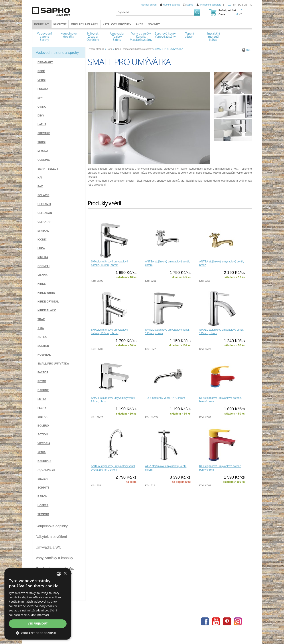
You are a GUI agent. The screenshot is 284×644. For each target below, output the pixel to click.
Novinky (154, 24)
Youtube (216, 621)
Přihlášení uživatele (210, 5)
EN (245, 5)
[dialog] (38, 604)
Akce (140, 24)
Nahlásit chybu (148, 5)
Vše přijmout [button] (38, 624)
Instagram (238, 621)
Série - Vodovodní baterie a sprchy (134, 49)
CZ (229, 5)
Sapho (190, 5)
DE (240, 5)
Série (110, 49)
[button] (38, 633)
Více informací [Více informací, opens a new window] (40, 615)
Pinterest (227, 621)
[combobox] (59, 574)
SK (234, 5)
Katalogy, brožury (117, 24)
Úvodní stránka (172, 5)
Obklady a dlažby (85, 24)
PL (250, 5)
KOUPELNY (42, 24)
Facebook (205, 621)
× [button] (65, 574)
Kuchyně (60, 24)
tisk (248, 50)
